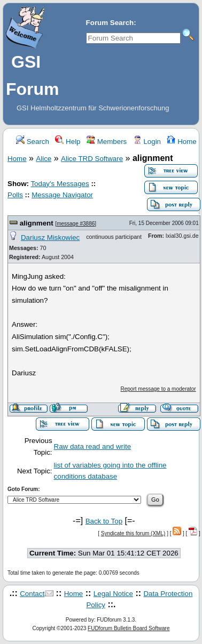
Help (68, 142)
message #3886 (76, 224)
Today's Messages (60, 184)
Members (107, 142)
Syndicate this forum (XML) (133, 533)
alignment (37, 223)
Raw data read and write (92, 446)
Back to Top (104, 521)
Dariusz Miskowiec (50, 238)
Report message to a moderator (158, 389)
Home (181, 142)
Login (147, 142)
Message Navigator (62, 195)
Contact (32, 594)
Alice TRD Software (92, 159)
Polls (15, 195)
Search (33, 142)
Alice (44, 159)
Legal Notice (113, 594)
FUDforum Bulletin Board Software (129, 628)
